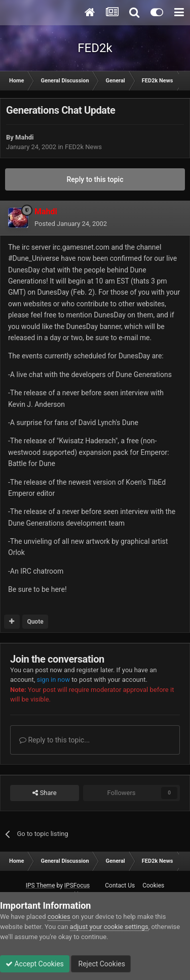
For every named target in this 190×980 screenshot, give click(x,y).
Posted (71, 224)
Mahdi (24, 137)
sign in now (53, 680)
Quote (35, 622)
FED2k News (83, 147)
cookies (59, 917)
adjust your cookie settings (109, 927)
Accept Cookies (35, 964)
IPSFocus (77, 885)
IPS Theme (41, 885)
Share (44, 793)
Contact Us (120, 885)
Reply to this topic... (54, 740)
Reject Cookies (101, 964)
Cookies (153, 885)
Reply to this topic (95, 179)
